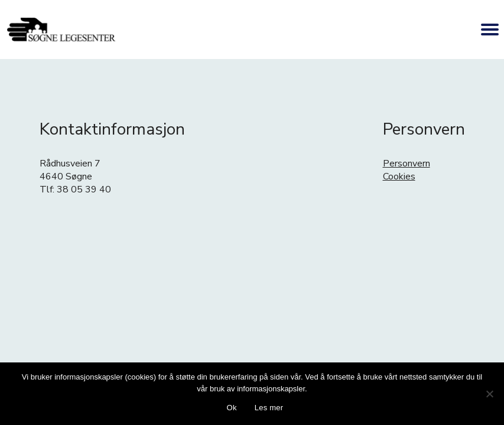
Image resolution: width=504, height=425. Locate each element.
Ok (232, 408)
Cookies (399, 176)
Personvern (407, 164)
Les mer (269, 408)
